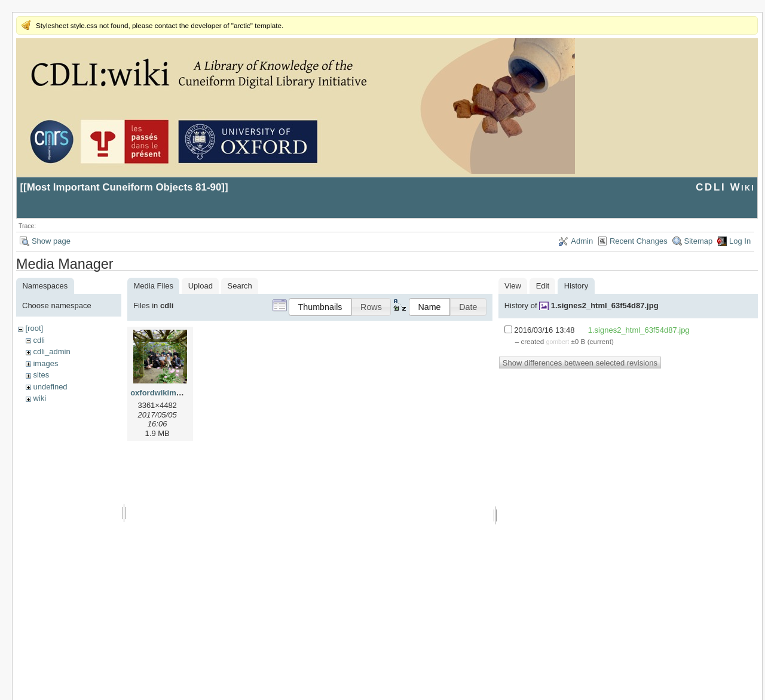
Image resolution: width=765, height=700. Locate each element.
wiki (39, 398)
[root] (34, 328)
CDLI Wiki (725, 187)
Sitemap (699, 241)
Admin (582, 241)
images (45, 363)
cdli (39, 340)
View (513, 286)
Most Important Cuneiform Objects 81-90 (124, 187)
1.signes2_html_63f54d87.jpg (605, 306)
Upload (201, 286)
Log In (740, 241)
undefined (50, 387)
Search (240, 286)
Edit (543, 286)
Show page (51, 241)
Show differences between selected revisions (580, 363)
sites (41, 375)
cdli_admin (51, 351)
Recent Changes (639, 241)
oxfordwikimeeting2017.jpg (180, 393)
